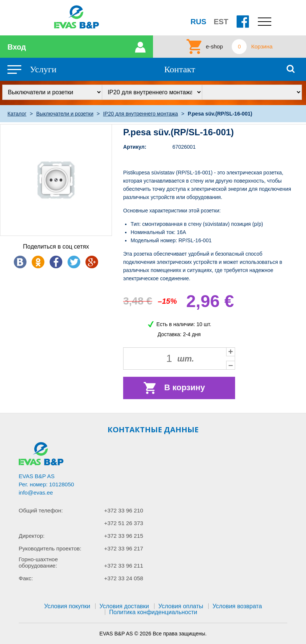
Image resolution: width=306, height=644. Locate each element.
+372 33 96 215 (124, 536)
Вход (17, 47)
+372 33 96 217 (124, 548)
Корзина (262, 47)
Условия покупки (67, 606)
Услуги (43, 69)
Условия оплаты (181, 606)
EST (221, 22)
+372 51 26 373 (124, 523)
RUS (199, 22)
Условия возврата (237, 606)
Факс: (26, 578)
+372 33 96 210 (124, 510)
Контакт (180, 69)
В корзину (185, 387)
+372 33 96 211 (124, 566)
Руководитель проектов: (50, 548)
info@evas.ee (36, 493)
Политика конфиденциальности (153, 612)
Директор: (32, 536)
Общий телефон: (41, 510)
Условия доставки (124, 606)
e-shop (215, 47)
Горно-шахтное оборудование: (38, 562)
